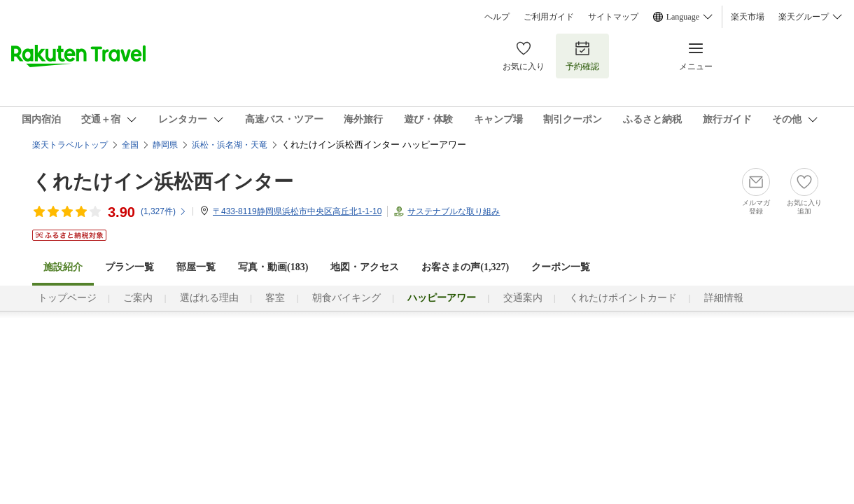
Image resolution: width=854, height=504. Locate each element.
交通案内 (523, 298)
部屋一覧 (196, 267)
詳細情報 (724, 298)
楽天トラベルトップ (70, 145)
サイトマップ (613, 17)
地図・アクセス (365, 267)
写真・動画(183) (273, 267)
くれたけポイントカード (623, 298)
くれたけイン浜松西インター (163, 182)
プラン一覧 (129, 267)
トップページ (67, 298)
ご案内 (138, 298)
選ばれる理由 (209, 298)
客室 (275, 298)
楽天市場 (748, 17)
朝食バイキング (346, 298)
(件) (164, 211)
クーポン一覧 (561, 267)
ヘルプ (497, 17)
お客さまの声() (465, 267)
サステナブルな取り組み (454, 211)
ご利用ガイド (549, 17)
